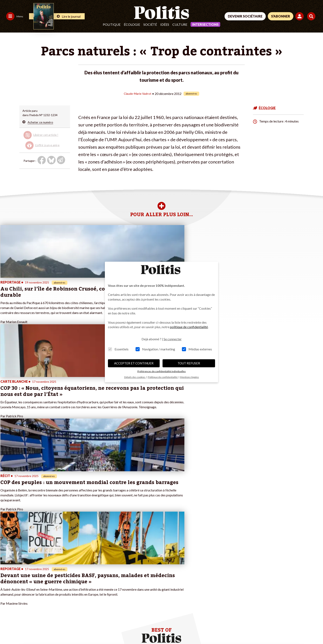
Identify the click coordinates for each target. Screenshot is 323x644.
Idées (165, 24)
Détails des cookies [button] (135, 377)
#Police (110, 565)
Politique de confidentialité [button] (163, 377)
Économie (33, 569)
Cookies (168, 630)
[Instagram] (301, 614)
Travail (31, 565)
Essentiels (118, 349)
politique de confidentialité (189, 327)
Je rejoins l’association (68, 573)
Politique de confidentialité (122, 630)
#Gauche (111, 569)
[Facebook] (263, 614)
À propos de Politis (66, 578)
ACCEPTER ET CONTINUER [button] (134, 363)
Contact (8, 630)
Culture (180, 24)
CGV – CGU (90, 630)
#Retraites (112, 573)
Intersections (205, 24)
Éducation (33, 573)
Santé (31, 578)
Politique (112, 24)
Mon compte (62, 582)
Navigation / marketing (155, 349)
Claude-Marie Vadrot (138, 93)
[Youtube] (288, 614)
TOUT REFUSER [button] (189, 363)
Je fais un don (62, 560)
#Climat (110, 560)
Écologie (132, 24)
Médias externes (197, 349)
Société (150, 24)
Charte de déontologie (62, 630)
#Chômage (112, 578)
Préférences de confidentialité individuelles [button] (162, 371)
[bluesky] (275, 614)
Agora (6, 560)
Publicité (151, 630)
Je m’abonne (61, 569)
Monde (31, 560)
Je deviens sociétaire (67, 565)
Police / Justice (36, 582)
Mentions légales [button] (190, 377)
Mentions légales (30, 630)
